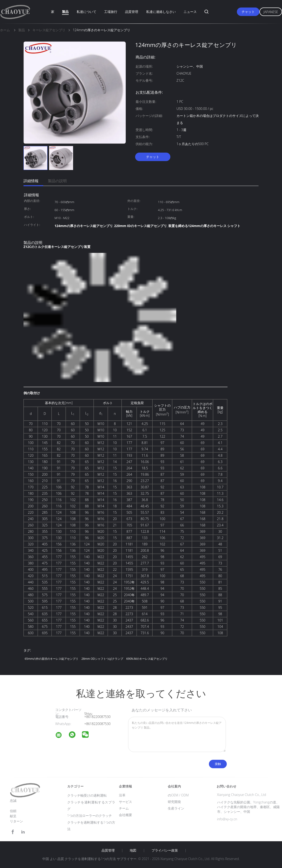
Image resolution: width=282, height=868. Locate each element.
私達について (86, 12)
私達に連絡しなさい (161, 12)
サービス (125, 802)
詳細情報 (31, 181)
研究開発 (174, 802)
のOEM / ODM (178, 795)
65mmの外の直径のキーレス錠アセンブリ (51, 659)
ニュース (190, 12)
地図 (133, 850)
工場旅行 (111, 12)
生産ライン (176, 808)
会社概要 (125, 815)
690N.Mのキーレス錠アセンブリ (147, 659)
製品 (65, 12)
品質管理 (132, 12)
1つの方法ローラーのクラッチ (90, 816)
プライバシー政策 (165, 850)
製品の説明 (57, 181)
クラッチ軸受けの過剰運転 (87, 795)
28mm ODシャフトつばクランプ (102, 659)
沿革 (122, 795)
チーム (124, 808)
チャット (248, 12)
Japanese (271, 12)
